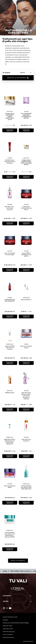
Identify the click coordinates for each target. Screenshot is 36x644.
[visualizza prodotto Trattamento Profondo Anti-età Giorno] (26, 223)
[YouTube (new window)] (10, 608)
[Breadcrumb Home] (5, 571)
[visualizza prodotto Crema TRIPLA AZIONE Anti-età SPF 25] (26, 270)
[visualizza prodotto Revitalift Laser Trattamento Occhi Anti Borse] (10, 177)
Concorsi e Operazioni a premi (10, 617)
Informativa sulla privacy (9, 632)
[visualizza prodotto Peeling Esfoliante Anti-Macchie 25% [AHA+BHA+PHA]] (26, 503)
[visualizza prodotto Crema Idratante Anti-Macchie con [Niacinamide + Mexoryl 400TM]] (10, 549)
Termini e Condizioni (8, 634)
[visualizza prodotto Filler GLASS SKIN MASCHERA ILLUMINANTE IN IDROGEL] (26, 130)
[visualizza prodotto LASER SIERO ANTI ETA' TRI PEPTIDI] (10, 316)
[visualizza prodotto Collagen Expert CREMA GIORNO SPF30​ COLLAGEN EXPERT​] (26, 177)
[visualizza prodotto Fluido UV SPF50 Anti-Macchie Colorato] (10, 363)
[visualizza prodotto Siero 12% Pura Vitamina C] (26, 456)
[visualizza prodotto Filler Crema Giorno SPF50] (10, 503)
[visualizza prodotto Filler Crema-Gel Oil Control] (26, 363)
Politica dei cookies (8, 626)
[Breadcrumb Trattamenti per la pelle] (20, 571)
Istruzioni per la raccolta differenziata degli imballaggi (16, 623)
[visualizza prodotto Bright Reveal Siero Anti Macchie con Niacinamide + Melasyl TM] (10, 456)
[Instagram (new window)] (4, 608)
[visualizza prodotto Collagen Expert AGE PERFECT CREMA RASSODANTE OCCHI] (10, 130)
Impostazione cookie (8, 629)
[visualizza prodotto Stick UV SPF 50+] (26, 316)
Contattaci (5, 620)
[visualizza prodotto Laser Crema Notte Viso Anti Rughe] (10, 270)
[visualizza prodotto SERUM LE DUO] (10, 410)
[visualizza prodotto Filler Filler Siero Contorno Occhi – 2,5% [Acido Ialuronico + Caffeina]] (26, 410)
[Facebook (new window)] (7, 608)
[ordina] (25, 73)
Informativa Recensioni (8, 637)
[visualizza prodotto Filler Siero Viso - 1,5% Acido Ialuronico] (10, 223)
